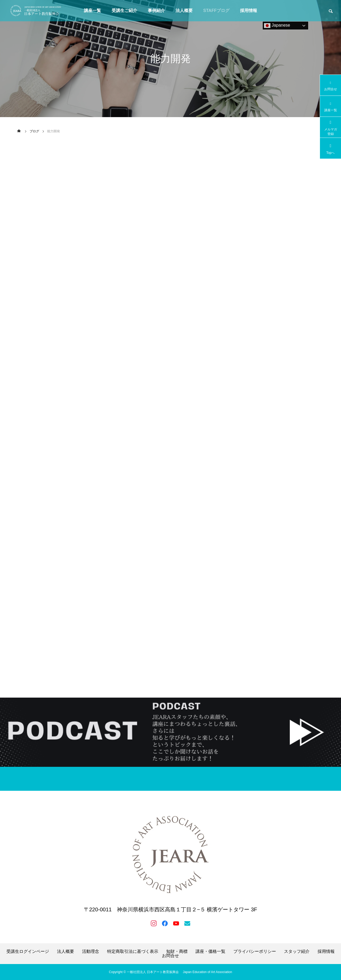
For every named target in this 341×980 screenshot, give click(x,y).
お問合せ (170, 956)
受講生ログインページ (28, 952)
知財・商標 (177, 952)
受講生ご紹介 (124, 11)
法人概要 (184, 11)
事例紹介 (156, 11)
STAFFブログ (216, 11)
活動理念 (91, 952)
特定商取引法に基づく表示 (133, 952)
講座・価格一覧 (210, 952)
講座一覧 (92, 11)
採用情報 (249, 11)
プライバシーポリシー (255, 952)
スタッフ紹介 (297, 952)
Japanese (277, 26)
